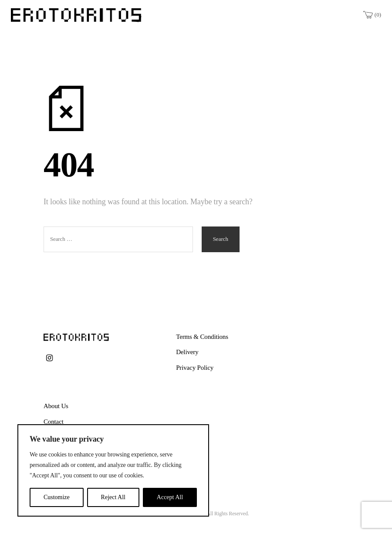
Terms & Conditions (202, 337)
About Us (56, 406)
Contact (54, 422)
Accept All (170, 497)
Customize (57, 497)
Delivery (187, 352)
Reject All (113, 497)
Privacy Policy (195, 368)
